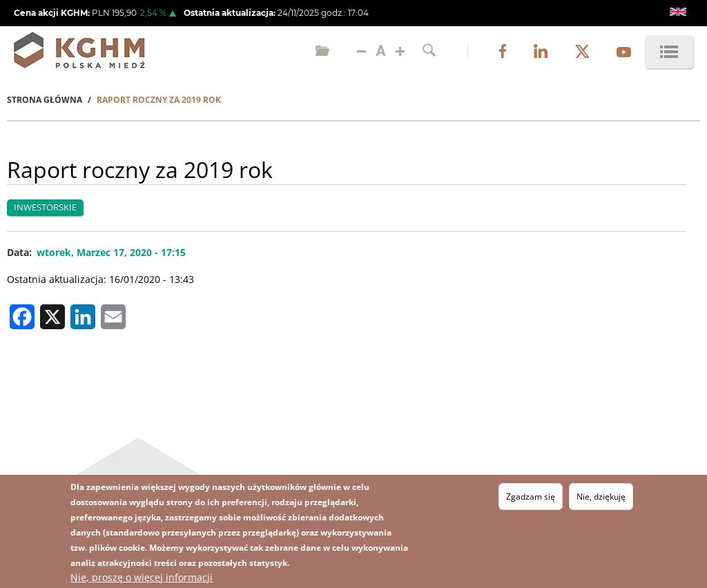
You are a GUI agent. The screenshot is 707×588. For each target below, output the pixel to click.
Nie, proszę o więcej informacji (142, 577)
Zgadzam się (531, 497)
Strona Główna (45, 100)
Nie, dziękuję (601, 497)
